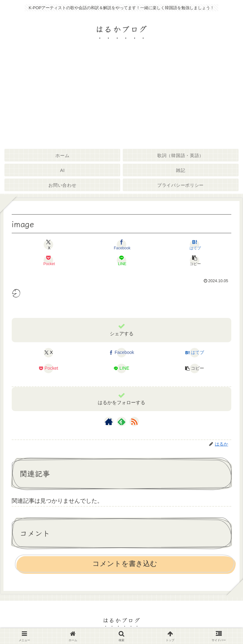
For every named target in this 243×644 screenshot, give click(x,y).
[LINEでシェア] (121, 260)
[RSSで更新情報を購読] (134, 422)
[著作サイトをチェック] (109, 422)
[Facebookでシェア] (121, 245)
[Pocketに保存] (48, 260)
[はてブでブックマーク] (195, 245)
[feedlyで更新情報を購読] (121, 422)
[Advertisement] (121, 99)
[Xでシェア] (48, 245)
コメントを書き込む (125, 564)
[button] (195, 260)
